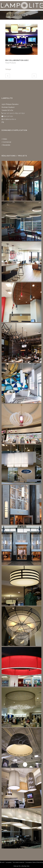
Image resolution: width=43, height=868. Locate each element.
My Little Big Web (24, 866)
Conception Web (30, 862)
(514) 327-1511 (8, 116)
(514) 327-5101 (8, 113)
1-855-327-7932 (19, 113)
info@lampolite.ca (10, 119)
